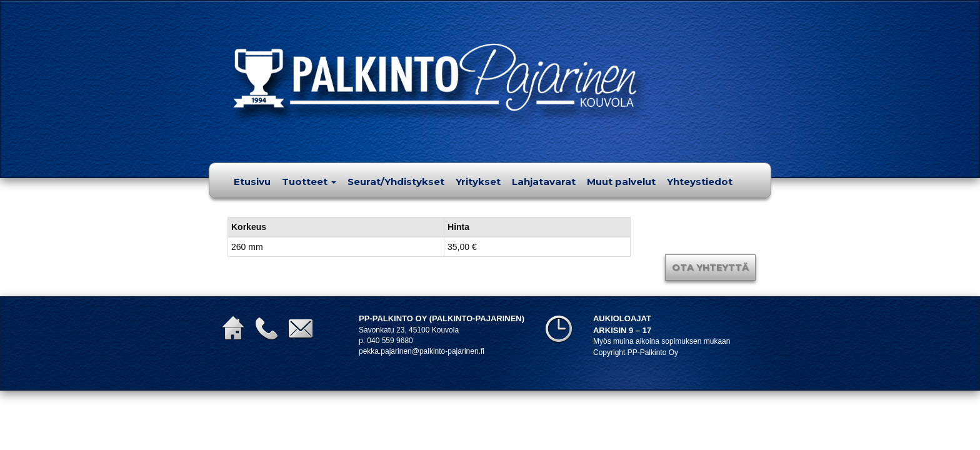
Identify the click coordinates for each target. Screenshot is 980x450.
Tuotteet (309, 182)
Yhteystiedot (700, 182)
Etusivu (252, 182)
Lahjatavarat (544, 182)
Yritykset (478, 182)
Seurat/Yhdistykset (396, 182)
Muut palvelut (621, 182)
